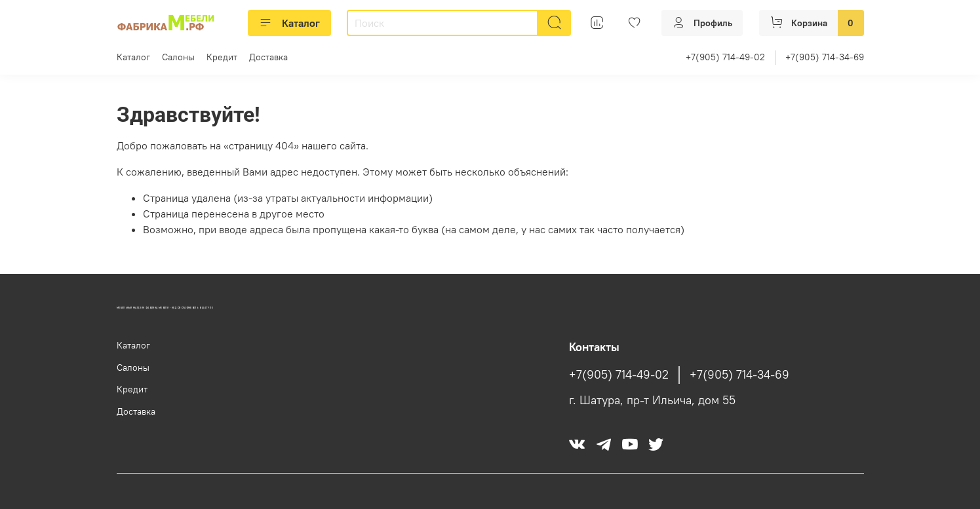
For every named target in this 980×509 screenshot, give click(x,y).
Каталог (289, 23)
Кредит (222, 57)
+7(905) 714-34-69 (825, 57)
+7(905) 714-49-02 (725, 57)
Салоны (178, 57)
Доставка (268, 57)
